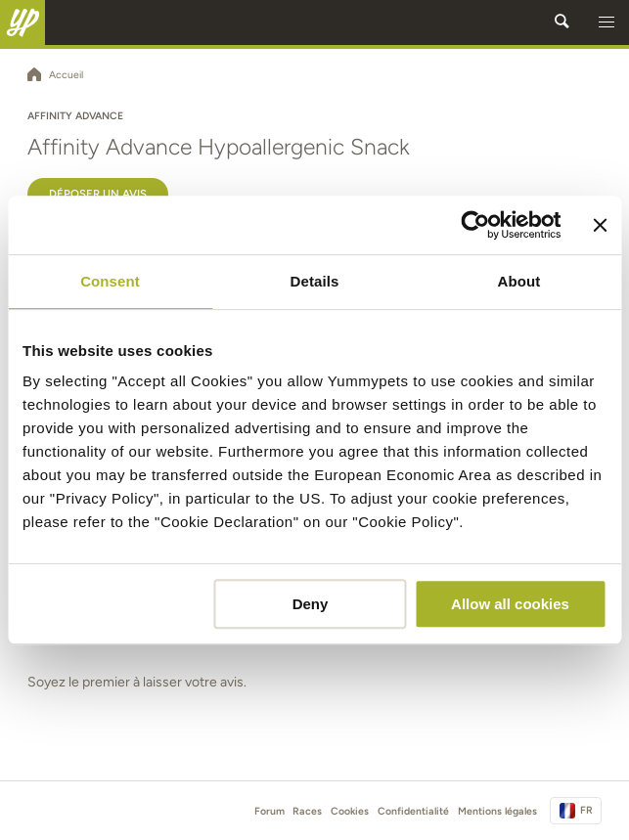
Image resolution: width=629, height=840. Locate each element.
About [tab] (519, 281)
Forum (270, 811)
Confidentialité (413, 811)
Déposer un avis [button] (98, 194)
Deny (311, 604)
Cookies (350, 811)
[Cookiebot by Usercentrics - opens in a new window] (476, 225)
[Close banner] (600, 225)
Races (307, 811)
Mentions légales (497, 811)
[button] (607, 22)
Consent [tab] (110, 281)
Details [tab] (315, 281)
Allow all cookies (510, 604)
